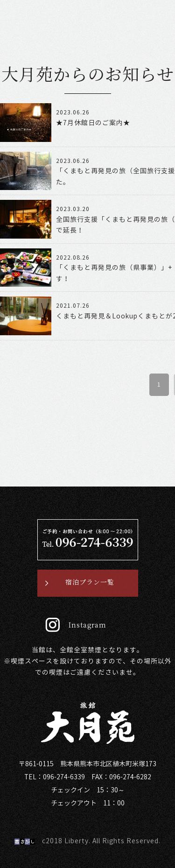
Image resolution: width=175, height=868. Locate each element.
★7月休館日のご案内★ (93, 123)
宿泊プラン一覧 (90, 582)
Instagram (87, 625)
